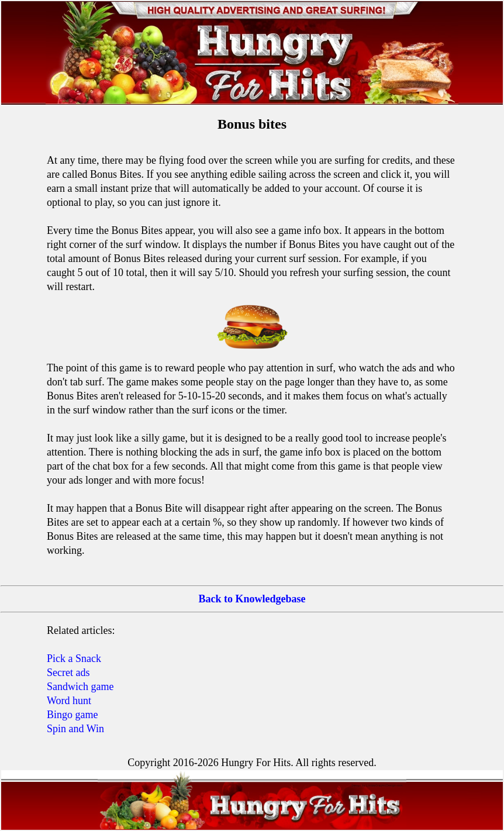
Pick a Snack (74, 658)
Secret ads (68, 673)
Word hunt (69, 701)
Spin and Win (75, 729)
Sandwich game (80, 687)
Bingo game (73, 715)
